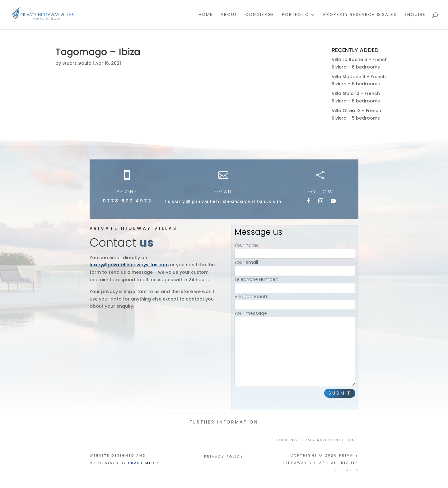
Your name (295, 249)
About (229, 15)
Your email (295, 266)
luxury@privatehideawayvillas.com (224, 201)
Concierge (260, 15)
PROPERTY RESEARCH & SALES (360, 15)
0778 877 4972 (127, 201)
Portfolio (296, 15)
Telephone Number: (295, 284)
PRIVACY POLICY (224, 457)
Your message (295, 349)
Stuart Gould (77, 63)
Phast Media (144, 463)
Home (206, 15)
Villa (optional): (295, 301)
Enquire (415, 15)
